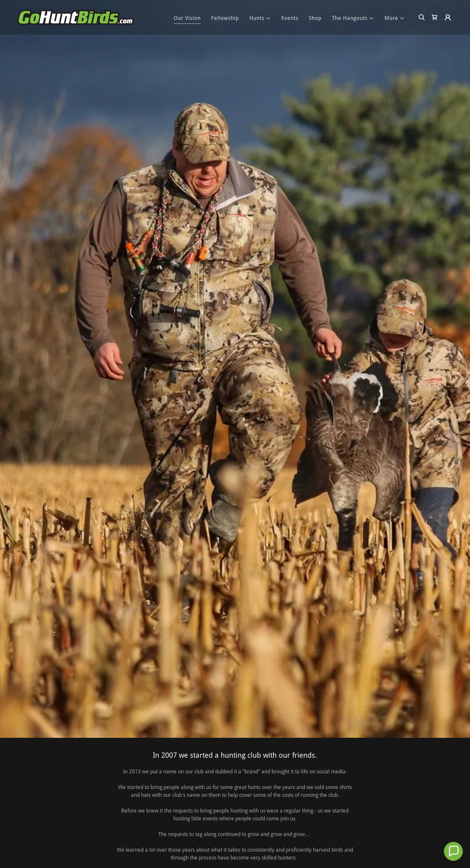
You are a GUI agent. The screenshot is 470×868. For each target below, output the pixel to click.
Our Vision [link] (187, 18)
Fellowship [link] (225, 18)
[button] (260, 18)
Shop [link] (315, 18)
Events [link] (290, 18)
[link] (76, 17)
